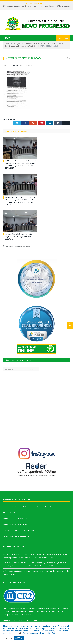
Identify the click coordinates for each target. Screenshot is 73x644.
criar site (19, 608)
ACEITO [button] (19, 638)
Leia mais (18, 633)
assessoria (63, 608)
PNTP (14, 620)
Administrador (12, 65)
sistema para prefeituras (35, 608)
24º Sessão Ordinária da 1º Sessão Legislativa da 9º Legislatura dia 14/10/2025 (19, 236)
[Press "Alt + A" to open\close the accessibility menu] (70, 325)
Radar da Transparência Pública (32, 620)
